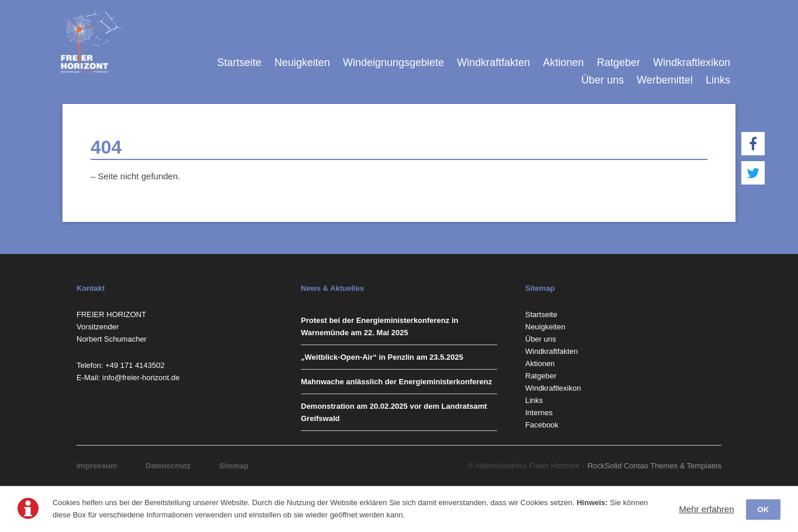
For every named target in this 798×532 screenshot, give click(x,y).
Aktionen (563, 62)
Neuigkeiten (302, 62)
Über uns (603, 80)
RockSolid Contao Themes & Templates (655, 466)
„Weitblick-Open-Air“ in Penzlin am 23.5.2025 (382, 357)
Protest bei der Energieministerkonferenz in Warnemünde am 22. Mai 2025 (379, 326)
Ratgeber (619, 62)
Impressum (97, 466)
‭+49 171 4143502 (135, 365)
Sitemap (234, 466)
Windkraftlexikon (692, 62)
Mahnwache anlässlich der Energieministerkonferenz (396, 382)
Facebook (542, 425)
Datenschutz (168, 466)
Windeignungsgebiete (393, 62)
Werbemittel (665, 80)
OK (764, 510)
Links (718, 80)
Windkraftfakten (493, 62)
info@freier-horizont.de (141, 378)
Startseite (239, 62)
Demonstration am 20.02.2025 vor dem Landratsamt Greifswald (394, 412)
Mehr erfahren (706, 509)
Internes (539, 413)
